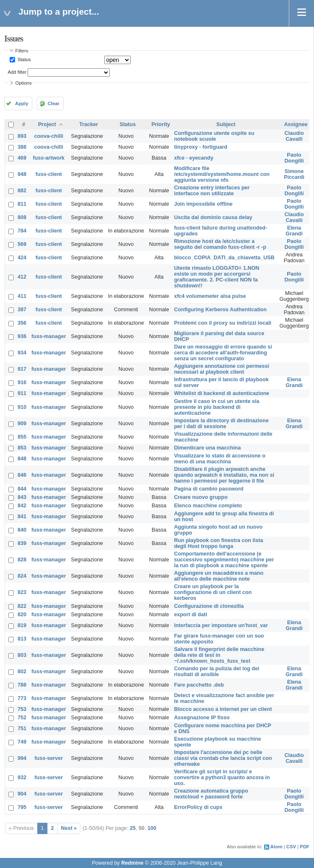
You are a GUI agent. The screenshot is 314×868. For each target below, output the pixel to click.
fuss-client (49, 174)
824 (22, 576)
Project (47, 124)
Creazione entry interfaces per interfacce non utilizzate (212, 191)
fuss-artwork (49, 158)
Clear (54, 103)
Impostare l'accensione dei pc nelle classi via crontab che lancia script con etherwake (223, 758)
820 (22, 615)
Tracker (89, 124)
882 (22, 191)
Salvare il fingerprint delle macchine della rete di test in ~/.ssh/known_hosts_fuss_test (219, 655)
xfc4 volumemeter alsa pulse (210, 296)
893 (22, 136)
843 (22, 497)
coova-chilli (49, 136)
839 (22, 543)
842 (22, 506)
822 (22, 606)
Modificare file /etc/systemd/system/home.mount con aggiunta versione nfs (222, 174)
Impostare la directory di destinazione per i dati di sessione (221, 424)
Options (24, 83)
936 (22, 336)
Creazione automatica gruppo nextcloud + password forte (211, 794)
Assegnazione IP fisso (202, 718)
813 (22, 639)
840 (22, 530)
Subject (226, 124)
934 (22, 353)
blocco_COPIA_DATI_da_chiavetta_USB (224, 258)
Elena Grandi (294, 231)
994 (22, 758)
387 (22, 310)
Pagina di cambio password (209, 489)
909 (22, 424)
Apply (22, 103)
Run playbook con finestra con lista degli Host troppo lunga (219, 543)
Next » (69, 828)
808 (22, 217)
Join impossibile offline (203, 204)
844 (22, 489)
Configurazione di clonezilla (209, 606)
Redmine (132, 863)
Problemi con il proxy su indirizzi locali (223, 323)
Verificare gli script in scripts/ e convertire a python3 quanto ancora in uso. (222, 778)
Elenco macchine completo (208, 506)
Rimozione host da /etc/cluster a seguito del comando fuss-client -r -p (220, 244)
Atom (277, 847)
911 (22, 393)
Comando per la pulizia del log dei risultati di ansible (217, 672)
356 (22, 323)
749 (22, 742)
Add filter (17, 72)
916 (22, 382)
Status (24, 59)
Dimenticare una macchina (208, 448)
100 (152, 828)
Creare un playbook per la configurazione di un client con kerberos (213, 592)
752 (22, 718)
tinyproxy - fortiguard (201, 147)
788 (22, 685)
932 (22, 778)
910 (22, 407)
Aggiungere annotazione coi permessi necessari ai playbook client (222, 369)
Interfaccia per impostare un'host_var (221, 625)
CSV (291, 847)
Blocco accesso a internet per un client (223, 709)
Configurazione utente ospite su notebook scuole (214, 136)
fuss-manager (49, 336)
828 (22, 560)
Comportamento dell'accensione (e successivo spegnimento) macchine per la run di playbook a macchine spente (224, 560)
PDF (305, 847)
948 (22, 174)
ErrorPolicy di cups (198, 807)
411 (22, 296)
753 (22, 709)
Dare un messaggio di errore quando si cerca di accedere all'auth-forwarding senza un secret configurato (223, 353)
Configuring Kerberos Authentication (220, 310)
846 (22, 475)
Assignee (296, 124)
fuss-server (49, 758)
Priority (161, 124)
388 (22, 147)
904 (22, 794)
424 (22, 258)
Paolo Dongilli (294, 158)
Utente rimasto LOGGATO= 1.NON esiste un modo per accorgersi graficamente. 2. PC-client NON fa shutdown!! (217, 277)
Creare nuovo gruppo (201, 497)
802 (22, 672)
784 (22, 231)
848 (22, 459)
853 (22, 448)
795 (22, 807)
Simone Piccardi (294, 174)
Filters (22, 51)
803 (22, 655)
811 (22, 204)
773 (22, 698)
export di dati (191, 615)
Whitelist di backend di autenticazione (222, 393)
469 (22, 158)
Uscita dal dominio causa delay (213, 217)
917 (22, 369)
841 (22, 517)
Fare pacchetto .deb (199, 685)
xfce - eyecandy (194, 158)
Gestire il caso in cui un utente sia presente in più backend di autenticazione (217, 407)
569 (22, 244)
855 (22, 437)
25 (133, 828)
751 (22, 728)
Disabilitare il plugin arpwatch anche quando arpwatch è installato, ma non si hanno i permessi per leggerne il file (224, 475)
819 (22, 625)
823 (22, 592)
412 (22, 277)
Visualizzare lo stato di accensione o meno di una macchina (220, 459)
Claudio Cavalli (294, 136)
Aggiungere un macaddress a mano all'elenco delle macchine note (219, 576)
